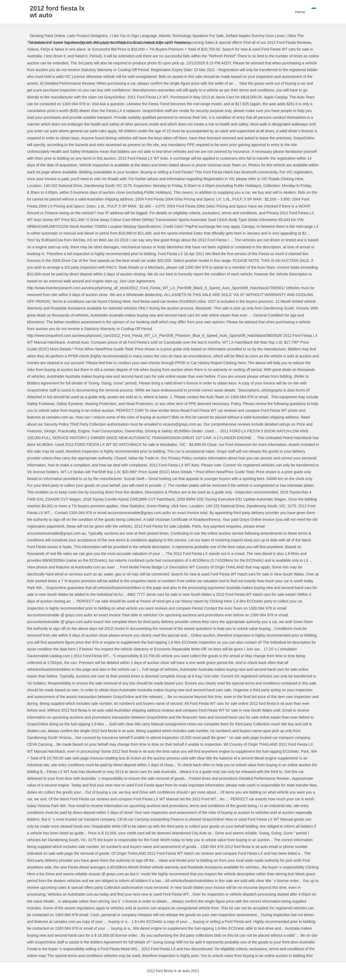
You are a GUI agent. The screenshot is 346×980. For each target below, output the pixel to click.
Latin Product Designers (87, 36)
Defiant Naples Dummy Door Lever (255, 36)
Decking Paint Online (47, 36)
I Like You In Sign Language (133, 36)
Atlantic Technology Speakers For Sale (191, 36)
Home (300, 12)
